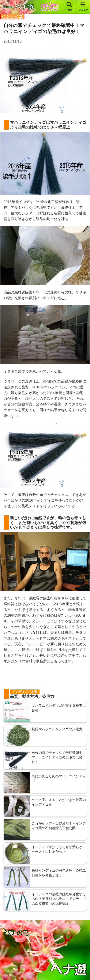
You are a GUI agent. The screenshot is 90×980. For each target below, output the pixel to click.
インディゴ (12, 16)
